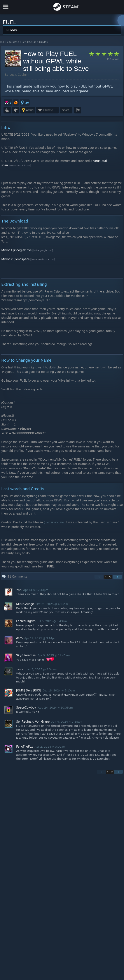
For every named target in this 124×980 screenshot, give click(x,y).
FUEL (3, 42)
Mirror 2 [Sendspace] (16, 259)
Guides (13, 42)
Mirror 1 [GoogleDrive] (17, 250)
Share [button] (66, 110)
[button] (8, 102)
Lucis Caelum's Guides (34, 42)
